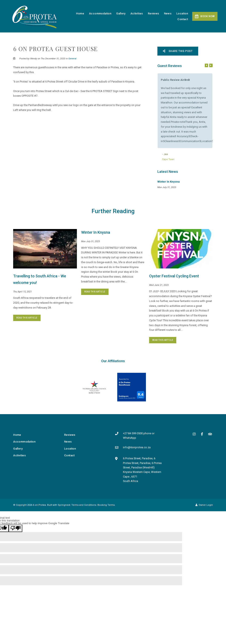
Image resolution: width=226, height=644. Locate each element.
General (72, 59)
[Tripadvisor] (210, 434)
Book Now (205, 16)
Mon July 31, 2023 (90, 241)
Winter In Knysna (96, 232)
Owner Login (204, 505)
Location (182, 13)
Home (80, 13)
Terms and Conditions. (84, 505)
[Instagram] (194, 434)
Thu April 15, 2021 (23, 292)
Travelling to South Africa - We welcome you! (40, 279)
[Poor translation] (16, 528)
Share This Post (178, 51)
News (168, 13)
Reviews (153, 13)
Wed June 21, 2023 (159, 285)
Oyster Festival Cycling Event (174, 276)
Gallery (121, 13)
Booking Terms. (106, 505)
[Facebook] (202, 434)
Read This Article (27, 318)
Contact (183, 19)
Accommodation (100, 13)
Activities (137, 13)
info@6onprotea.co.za (137, 447)
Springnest (64, 505)
